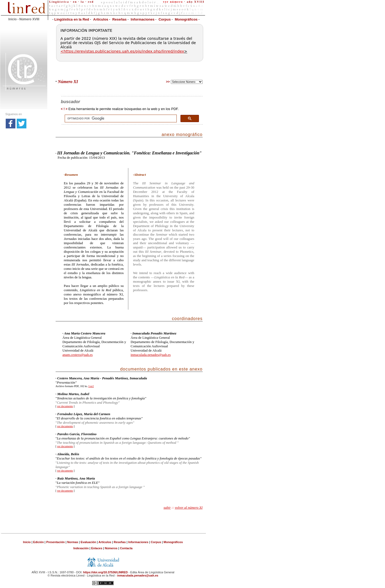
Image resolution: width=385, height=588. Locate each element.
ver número (173, 2)
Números (111, 548)
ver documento (65, 406)
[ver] (91, 386)
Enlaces (97, 548)
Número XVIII (29, 19)
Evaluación (88, 542)
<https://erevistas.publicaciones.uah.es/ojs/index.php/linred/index (122, 51)
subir (167, 507)
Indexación (81, 548)
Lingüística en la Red (71, 19)
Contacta (126, 548)
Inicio (12, 19)
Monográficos (186, 19)
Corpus (165, 19)
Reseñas (119, 19)
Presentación (56, 542)
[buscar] (120, 119)
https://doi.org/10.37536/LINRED (105, 572)
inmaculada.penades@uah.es (151, 355)
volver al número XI (189, 507)
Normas (73, 542)
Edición (38, 542)
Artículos (101, 19)
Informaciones (143, 19)
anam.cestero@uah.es (78, 355)
